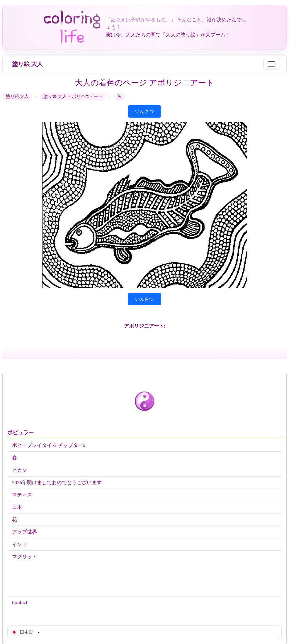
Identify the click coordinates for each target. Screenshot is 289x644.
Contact (20, 603)
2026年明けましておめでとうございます (57, 483)
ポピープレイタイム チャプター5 (49, 445)
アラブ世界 (24, 532)
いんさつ (144, 111)
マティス (22, 495)
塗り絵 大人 (27, 64)
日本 (17, 507)
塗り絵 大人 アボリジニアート (73, 96)
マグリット (24, 557)
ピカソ (19, 470)
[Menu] (272, 64)
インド (19, 544)
